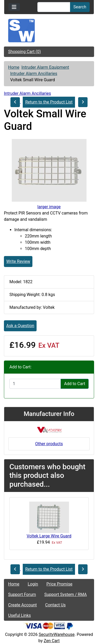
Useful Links (19, 615)
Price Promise (59, 584)
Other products (49, 444)
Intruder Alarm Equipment (45, 67)
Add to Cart (75, 384)
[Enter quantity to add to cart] (35, 384)
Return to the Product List (49, 102)
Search (80, 7)
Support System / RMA (66, 594)
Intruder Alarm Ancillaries (34, 74)
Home (14, 67)
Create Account (22, 605)
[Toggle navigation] (14, 7)
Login (33, 584)
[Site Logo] (49, 31)
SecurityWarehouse (57, 634)
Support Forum (22, 594)
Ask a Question (20, 326)
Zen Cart (52, 641)
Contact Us (56, 605)
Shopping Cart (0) (24, 52)
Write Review (18, 261)
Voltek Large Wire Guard (49, 536)
